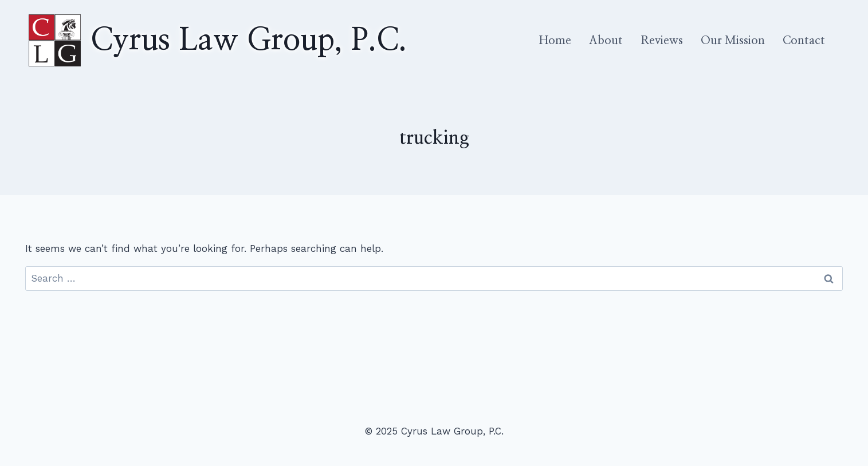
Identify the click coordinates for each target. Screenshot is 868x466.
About (606, 41)
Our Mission (733, 41)
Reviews (662, 41)
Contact (804, 41)
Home (555, 41)
